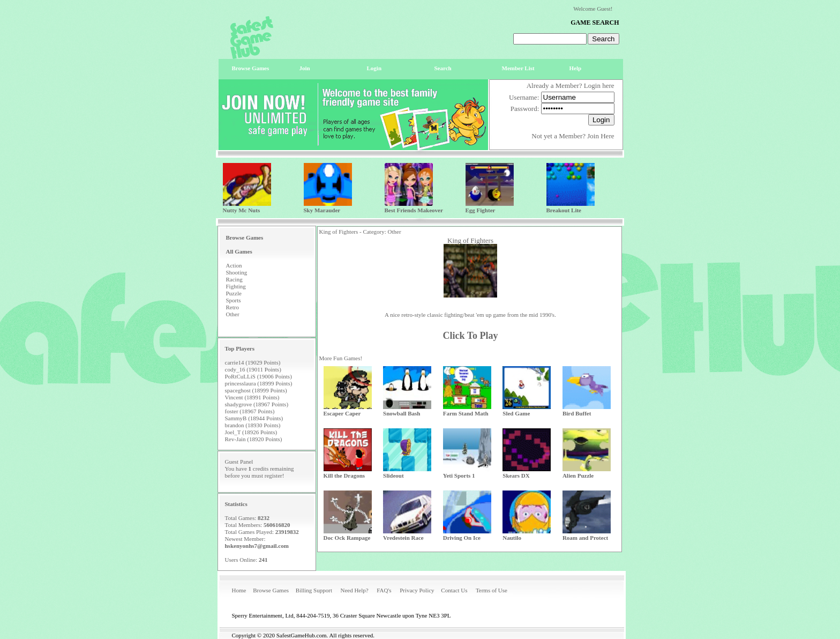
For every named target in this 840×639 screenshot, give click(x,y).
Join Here (601, 136)
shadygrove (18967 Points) (257, 404)
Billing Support (314, 590)
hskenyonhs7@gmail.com (257, 546)
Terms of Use (492, 590)
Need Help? (354, 590)
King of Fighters (470, 240)
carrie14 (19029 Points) (253, 362)
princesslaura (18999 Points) (259, 383)
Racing (234, 279)
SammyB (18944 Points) (254, 418)
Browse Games (271, 590)
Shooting (237, 272)
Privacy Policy (417, 590)
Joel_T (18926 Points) (251, 432)
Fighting (236, 286)
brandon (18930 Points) (253, 425)
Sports (234, 300)
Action (234, 265)
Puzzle (234, 293)
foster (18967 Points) (250, 411)
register (273, 475)
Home (239, 590)
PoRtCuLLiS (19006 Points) (258, 376)
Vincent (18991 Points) (252, 397)
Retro (232, 307)
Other (233, 314)
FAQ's (384, 590)
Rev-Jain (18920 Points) (254, 439)
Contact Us (454, 590)
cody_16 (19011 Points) (253, 369)
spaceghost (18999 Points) (256, 390)
